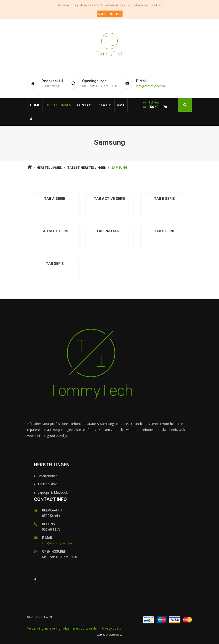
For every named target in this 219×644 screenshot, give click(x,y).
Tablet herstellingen (87, 167)
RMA (121, 105)
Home (35, 105)
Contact (85, 105)
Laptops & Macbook (53, 492)
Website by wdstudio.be (109, 635)
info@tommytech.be (151, 86)
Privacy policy (111, 628)
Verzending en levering (44, 628)
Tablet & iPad (48, 484)
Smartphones (47, 476)
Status (105, 105)
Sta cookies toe (110, 14)
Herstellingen (58, 105)
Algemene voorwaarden (81, 628)
